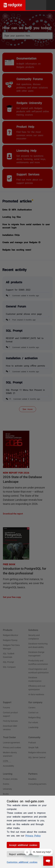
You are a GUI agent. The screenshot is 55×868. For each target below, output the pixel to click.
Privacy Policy (33, 835)
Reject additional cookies (23, 854)
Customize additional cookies (22, 862)
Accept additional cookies (23, 845)
